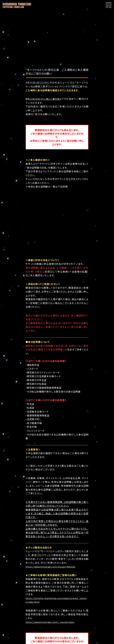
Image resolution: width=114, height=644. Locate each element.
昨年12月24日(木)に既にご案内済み (46, 99)
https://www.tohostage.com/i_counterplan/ (52, 566)
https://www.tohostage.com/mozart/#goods (52, 510)
